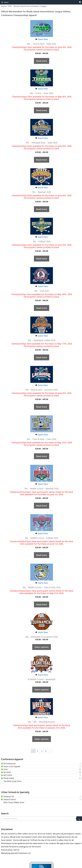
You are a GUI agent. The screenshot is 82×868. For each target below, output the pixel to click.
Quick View (42, 39)
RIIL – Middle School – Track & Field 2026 (42, 587)
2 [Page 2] (37, 751)
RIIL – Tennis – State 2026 (42, 93)
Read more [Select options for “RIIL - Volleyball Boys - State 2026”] (42, 160)
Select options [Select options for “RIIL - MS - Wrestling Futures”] (42, 739)
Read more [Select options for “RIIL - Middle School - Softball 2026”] (42, 555)
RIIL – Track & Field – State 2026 (42, 44)
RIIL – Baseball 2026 (42, 192)
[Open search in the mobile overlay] (42, 819)
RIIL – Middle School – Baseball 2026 (42, 489)
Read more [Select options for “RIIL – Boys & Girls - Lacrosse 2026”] (42, 407)
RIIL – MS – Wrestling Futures (42, 722)
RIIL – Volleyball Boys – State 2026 (42, 143)
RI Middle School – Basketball (42, 679)
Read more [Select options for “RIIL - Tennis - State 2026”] (42, 110)
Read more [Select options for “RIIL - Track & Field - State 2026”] (42, 61)
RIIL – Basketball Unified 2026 (42, 340)
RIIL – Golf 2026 (42, 291)
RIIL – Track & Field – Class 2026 (42, 439)
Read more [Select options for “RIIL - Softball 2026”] (42, 259)
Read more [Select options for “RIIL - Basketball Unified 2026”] (42, 357)
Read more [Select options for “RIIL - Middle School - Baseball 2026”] (42, 506)
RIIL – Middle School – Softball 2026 (42, 538)
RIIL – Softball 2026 (42, 242)
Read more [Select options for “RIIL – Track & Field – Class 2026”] (42, 456)
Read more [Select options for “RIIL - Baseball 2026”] (42, 209)
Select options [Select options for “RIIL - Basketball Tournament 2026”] (42, 647)
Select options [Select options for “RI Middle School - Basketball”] (42, 690)
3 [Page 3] (42, 751)
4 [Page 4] (46, 751)
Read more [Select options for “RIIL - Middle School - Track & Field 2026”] (42, 604)
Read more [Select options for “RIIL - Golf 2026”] (42, 308)
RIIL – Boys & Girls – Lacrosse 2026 (42, 390)
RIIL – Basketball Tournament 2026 (42, 637)
